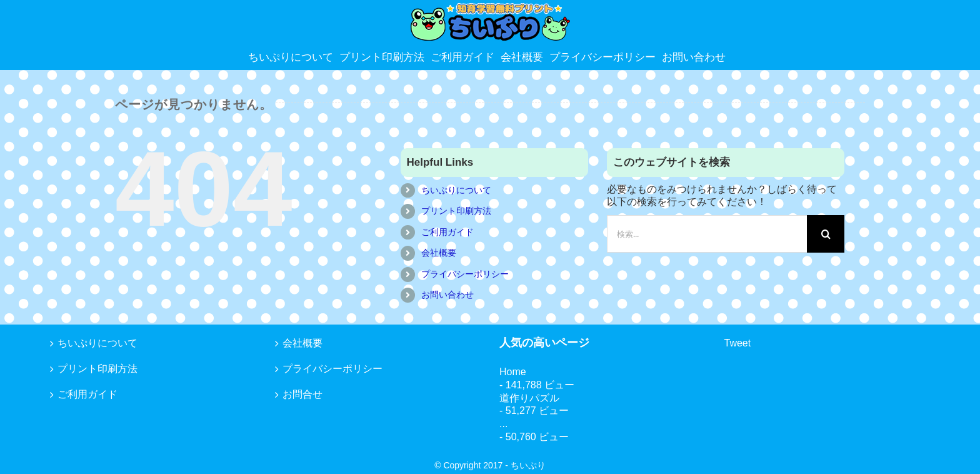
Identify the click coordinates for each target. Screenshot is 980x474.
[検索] (826, 234)
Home (513, 372)
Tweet (738, 343)
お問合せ (302, 394)
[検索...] (707, 234)
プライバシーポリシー (465, 274)
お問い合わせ (447, 295)
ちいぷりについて (456, 190)
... (503, 424)
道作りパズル (529, 398)
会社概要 (439, 253)
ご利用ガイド (447, 232)
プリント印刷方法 (456, 211)
